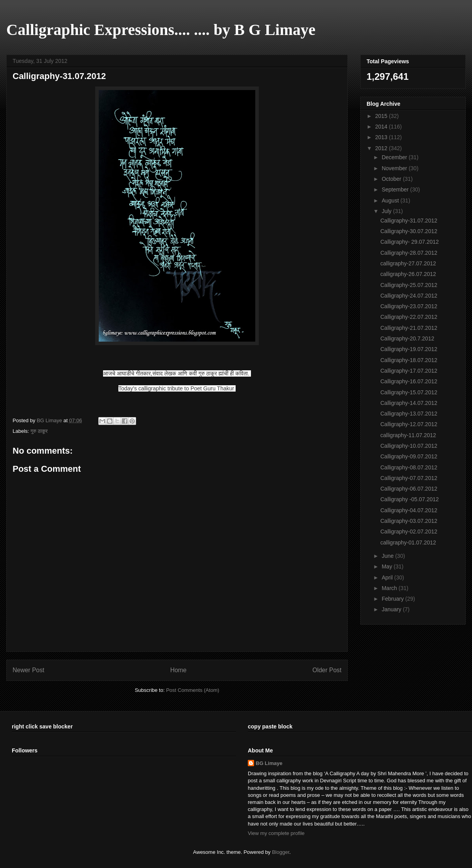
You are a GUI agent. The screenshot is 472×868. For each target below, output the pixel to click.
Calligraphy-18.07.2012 (409, 360)
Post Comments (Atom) (193, 690)
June (388, 556)
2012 (382, 148)
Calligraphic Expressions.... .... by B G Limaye (161, 30)
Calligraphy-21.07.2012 (409, 328)
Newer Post (29, 670)
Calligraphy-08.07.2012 (409, 467)
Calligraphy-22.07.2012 (409, 317)
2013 (382, 137)
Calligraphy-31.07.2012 (409, 221)
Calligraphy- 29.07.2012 (410, 242)
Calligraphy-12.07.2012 (409, 424)
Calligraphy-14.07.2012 (409, 403)
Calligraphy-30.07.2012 (409, 231)
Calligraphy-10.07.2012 (409, 446)
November (395, 168)
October (392, 179)
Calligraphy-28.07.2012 (409, 253)
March (390, 588)
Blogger (280, 852)
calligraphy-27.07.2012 (408, 263)
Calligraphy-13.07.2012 (409, 414)
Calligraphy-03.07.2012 (409, 521)
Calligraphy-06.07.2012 (409, 489)
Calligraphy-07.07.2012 (409, 478)
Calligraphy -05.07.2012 (410, 499)
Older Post (327, 670)
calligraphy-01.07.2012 (408, 542)
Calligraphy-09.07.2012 (409, 456)
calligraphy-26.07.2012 (408, 274)
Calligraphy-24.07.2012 (409, 296)
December (395, 157)
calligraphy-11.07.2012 (408, 435)
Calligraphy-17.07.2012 (409, 371)
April (388, 577)
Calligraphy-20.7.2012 (407, 338)
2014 (382, 127)
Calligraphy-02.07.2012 (409, 531)
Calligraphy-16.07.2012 (409, 381)
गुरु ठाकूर (39, 431)
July (387, 211)
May (387, 566)
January (392, 609)
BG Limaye (50, 420)
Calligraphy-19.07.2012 (409, 349)
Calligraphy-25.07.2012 (409, 285)
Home (179, 670)
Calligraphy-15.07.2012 (409, 392)
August (391, 200)
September (396, 189)
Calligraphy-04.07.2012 (409, 510)
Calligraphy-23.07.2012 (409, 306)
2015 (382, 116)
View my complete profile (276, 833)
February (393, 599)
